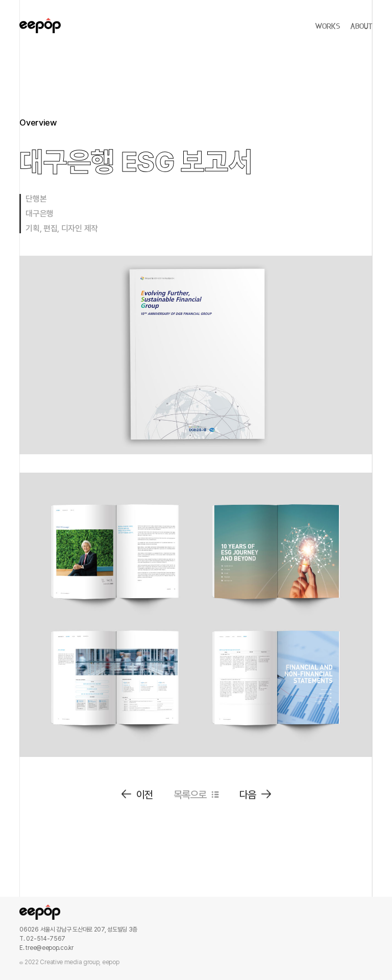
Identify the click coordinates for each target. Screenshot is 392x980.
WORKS (327, 27)
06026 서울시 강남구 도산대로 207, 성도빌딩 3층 (78, 929)
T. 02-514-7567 (42, 939)
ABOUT (361, 27)
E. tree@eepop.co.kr (46, 948)
